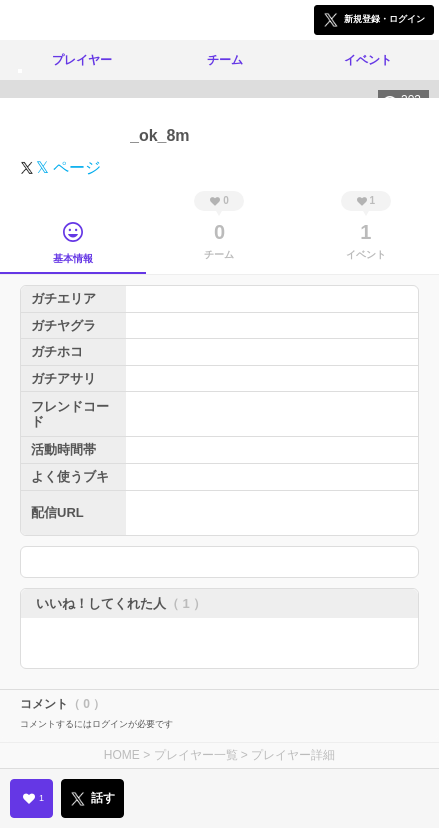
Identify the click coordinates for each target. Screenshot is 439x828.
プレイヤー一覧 (196, 755)
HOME (122, 755)
